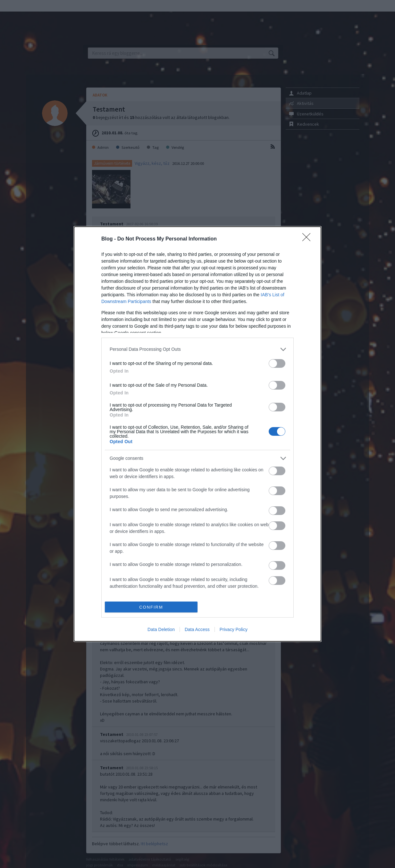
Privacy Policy (234, 629)
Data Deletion (161, 629)
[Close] (308, 239)
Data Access (197, 629)
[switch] (277, 363)
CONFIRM (151, 607)
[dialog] (197, 434)
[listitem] (197, 349)
